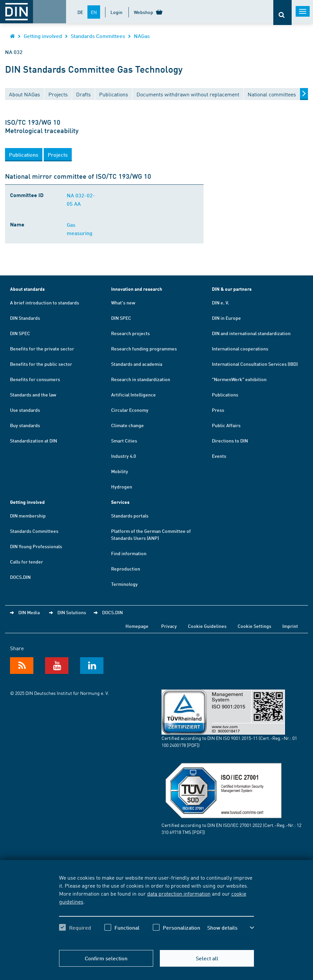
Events (219, 456)
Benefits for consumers (35, 379)
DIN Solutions (72, 612)
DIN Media (29, 612)
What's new (123, 302)
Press (218, 410)
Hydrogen (122, 486)
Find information (129, 553)
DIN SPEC (20, 333)
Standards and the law (33, 394)
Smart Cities (124, 440)
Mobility (120, 471)
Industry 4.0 (123, 456)
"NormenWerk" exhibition (239, 379)
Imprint (290, 626)
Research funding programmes (144, 348)
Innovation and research (137, 289)
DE (80, 12)
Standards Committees (98, 36)
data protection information (179, 893)
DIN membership (28, 516)
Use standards (25, 410)
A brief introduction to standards (45, 302)
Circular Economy (130, 410)
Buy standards (25, 425)
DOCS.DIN (20, 577)
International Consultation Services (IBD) (255, 364)
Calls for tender (27, 562)
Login (116, 12)
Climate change (127, 425)
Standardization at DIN (34, 440)
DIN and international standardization (251, 333)
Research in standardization (141, 379)
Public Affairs (226, 425)
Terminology (124, 584)
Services (120, 502)
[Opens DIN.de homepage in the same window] (13, 36)
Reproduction (126, 569)
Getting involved (43, 36)
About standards (27, 289)
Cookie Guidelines (207, 626)
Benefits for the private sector (42, 348)
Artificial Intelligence (133, 394)
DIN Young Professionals (36, 546)
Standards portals (130, 516)
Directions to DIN (230, 440)
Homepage (137, 626)
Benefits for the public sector (41, 364)
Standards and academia (137, 364)
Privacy (169, 626)
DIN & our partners (232, 289)
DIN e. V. (221, 302)
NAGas (142, 36)
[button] (24, 155)
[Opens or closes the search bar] (282, 13)
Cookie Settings (254, 626)
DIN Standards (25, 318)
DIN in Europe (226, 318)
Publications (225, 394)
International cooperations (240, 348)
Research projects (130, 333)
